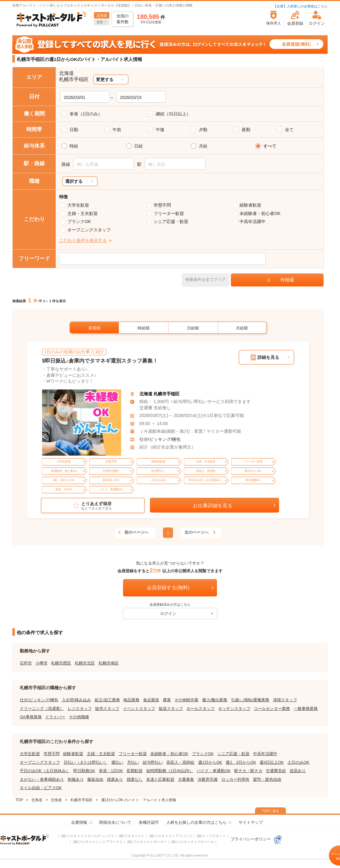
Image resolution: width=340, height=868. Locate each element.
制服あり (76, 779)
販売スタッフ (107, 709)
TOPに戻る (270, 811)
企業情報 (79, 822)
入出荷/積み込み (76, 700)
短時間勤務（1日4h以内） (170, 771)
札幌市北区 (85, 663)
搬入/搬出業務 (215, 700)
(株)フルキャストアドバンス (170, 836)
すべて (270, 146)
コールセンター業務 (272, 709)
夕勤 (203, 130)
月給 (203, 146)
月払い (133, 762)
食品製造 (151, 700)
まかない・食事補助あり (42, 779)
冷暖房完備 (208, 779)
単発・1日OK (111, 771)
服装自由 (95, 779)
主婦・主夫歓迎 (83, 213)
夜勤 (246, 130)
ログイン (168, 614)
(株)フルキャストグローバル (193, 842)
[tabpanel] (82, 423)
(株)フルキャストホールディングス (88, 836)
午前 (117, 130)
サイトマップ (251, 822)
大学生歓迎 (78, 205)
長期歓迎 (134, 771)
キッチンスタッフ (234, 709)
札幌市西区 (61, 663)
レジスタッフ (80, 709)
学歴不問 (162, 205)
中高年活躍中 (253, 221)
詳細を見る (268, 357)
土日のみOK (298, 762)
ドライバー (55, 717)
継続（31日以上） (173, 114)
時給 (74, 146)
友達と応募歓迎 (160, 779)
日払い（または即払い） (86, 762)
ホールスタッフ (200, 709)
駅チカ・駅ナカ (248, 771)
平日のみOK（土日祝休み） (45, 771)
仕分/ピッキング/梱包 (160, 439)
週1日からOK (210, 762)
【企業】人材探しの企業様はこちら (300, 6)
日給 (138, 146)
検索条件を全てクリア (206, 279)
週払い (117, 762)
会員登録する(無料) (168, 588)
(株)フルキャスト (132, 836)
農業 (167, 700)
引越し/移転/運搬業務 (250, 700)
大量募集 (186, 779)
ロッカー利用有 (235, 779)
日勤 (74, 130)
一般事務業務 (306, 709)
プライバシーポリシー (257, 839)
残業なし (135, 779)
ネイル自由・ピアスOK (41, 788)
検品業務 (131, 700)
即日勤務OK (84, 771)
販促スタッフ (171, 709)
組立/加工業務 (107, 700)
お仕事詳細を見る (213, 506)
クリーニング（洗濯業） (42, 709)
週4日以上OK (272, 762)
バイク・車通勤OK (214, 771)
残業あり (115, 779)
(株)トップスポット (211, 836)
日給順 (193, 328)
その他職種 (79, 717)
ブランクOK (79, 221)
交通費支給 (276, 771)
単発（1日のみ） (86, 114)
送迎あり (298, 771)
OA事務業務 (31, 717)
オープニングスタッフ (89, 230)
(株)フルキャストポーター (147, 842)
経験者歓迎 (250, 205)
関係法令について (115, 822)
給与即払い (153, 762)
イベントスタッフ (139, 709)
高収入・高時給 (180, 762)
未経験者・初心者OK (260, 213)
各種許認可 (149, 822)
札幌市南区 (109, 663)
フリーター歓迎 (169, 213)
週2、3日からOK (241, 762)
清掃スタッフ (285, 700)
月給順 (242, 328)
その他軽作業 (186, 700)
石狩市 (26, 663)
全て (289, 130)
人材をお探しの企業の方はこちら (196, 822)
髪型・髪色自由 (267, 779)
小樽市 (42, 663)
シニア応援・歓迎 (171, 221)
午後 (160, 130)
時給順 (144, 328)
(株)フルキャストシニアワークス (98, 842)
